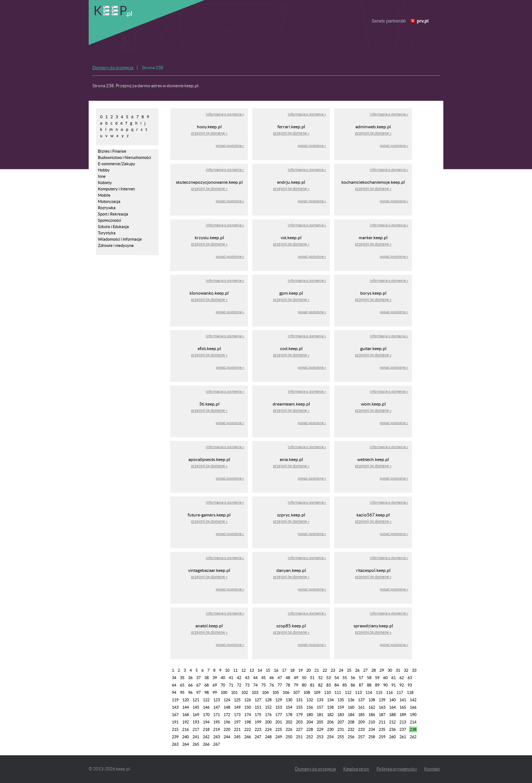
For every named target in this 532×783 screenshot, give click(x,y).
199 (258, 722)
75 (263, 685)
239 (175, 737)
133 (320, 700)
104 (265, 692)
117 (400, 692)
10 (227, 670)
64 (174, 685)
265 (196, 744)
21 (317, 670)
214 (413, 722)
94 (174, 692)
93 (410, 685)
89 (377, 685)
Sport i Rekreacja (113, 214)
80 (304, 685)
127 (258, 700)
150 (248, 707)
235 (382, 729)
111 (338, 692)
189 (403, 715)
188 (392, 715)
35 (182, 678)
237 (403, 729)
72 (239, 685)
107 (296, 692)
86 (353, 685)
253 (320, 737)
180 (310, 715)
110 (327, 692)
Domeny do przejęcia (113, 67)
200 (268, 722)
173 (237, 715)
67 (198, 685)
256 (351, 737)
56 (353, 678)
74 (255, 685)
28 (374, 670)
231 (341, 729)
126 (248, 700)
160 (351, 707)
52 (320, 678)
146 (206, 707)
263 (175, 744)
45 (263, 678)
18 (292, 670)
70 (223, 685)
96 (190, 692)
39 (215, 678)
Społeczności (110, 220)
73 (247, 685)
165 (403, 707)
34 (174, 678)
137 (361, 700)
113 (358, 692)
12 (243, 670)
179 (299, 715)
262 (413, 737)
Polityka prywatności (397, 769)
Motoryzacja (109, 201)
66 (190, 685)
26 (357, 670)
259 (382, 737)
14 (260, 670)
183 (341, 715)
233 (361, 729)
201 (279, 722)
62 (402, 678)
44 (255, 678)
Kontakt (432, 769)
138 (372, 700)
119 (175, 700)
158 (330, 707)
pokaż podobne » (230, 145)
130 (289, 700)
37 (198, 678)
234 (372, 729)
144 (185, 707)
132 (310, 700)
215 (175, 729)
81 (312, 685)
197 (237, 722)
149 (237, 707)
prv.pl (423, 21)
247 (258, 737)
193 (196, 722)
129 (279, 700)
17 (284, 670)
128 (268, 700)
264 (185, 744)
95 (182, 692)
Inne (102, 176)
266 (206, 744)
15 (268, 670)
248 (268, 737)
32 (406, 670)
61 (393, 678)
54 (337, 678)
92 (402, 685)
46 (272, 678)
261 (403, 737)
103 (255, 692)
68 (207, 685)
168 (185, 715)
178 (289, 715)
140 (392, 700)
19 (300, 670)
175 (258, 715)
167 (175, 715)
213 (403, 722)
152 (268, 707)
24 (341, 670)
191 (175, 722)
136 (351, 700)
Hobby (104, 170)
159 (341, 707)
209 (361, 722)
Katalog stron (356, 769)
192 (185, 722)
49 (296, 678)
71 (231, 685)
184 (351, 715)
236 (392, 729)
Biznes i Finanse (112, 151)
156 (310, 707)
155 (299, 707)
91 (393, 685)
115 (379, 692)
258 (372, 737)
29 (382, 670)
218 (206, 729)
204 (310, 722)
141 (403, 700)
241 (196, 737)
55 (345, 678)
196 (227, 722)
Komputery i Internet (116, 189)
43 (247, 678)
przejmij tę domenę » (209, 133)
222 (248, 729)
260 (392, 737)
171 (216, 715)
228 (310, 729)
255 (341, 737)
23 (333, 670)
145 (196, 707)
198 (248, 722)
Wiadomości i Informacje (120, 239)
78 (288, 685)
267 (216, 744)
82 (320, 685)
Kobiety (105, 183)
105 (276, 692)
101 (234, 692)
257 (361, 737)
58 (369, 678)
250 (289, 737)
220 (227, 729)
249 (279, 737)
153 (279, 707)
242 (206, 737)
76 (272, 685)
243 (216, 737)
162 (372, 707)
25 (349, 670)
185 (361, 715)
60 (385, 678)
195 (216, 722)
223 (258, 729)
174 (248, 715)
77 (280, 685)
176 (268, 715)
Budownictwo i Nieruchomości (125, 157)
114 (369, 692)
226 (289, 729)
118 (410, 692)
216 (185, 729)
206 (330, 722)
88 (369, 685)
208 (351, 722)
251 (299, 737)
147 (216, 707)
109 (317, 692)
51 (312, 678)
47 (280, 678)
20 (308, 670)
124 (227, 700)
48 (288, 678)
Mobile (104, 195)
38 (207, 678)
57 (361, 678)
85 (345, 685)
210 (372, 722)
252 (310, 737)
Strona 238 (153, 67)
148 (227, 707)
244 (227, 737)
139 (382, 700)
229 (320, 729)
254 (330, 737)
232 (351, 729)
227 (299, 729)
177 (279, 715)
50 (304, 678)
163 (382, 707)
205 (320, 722)
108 (307, 692)
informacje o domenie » (225, 114)
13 (252, 670)
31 (398, 670)
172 (227, 715)
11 (235, 670)
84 (337, 685)
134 (330, 700)
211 (382, 722)
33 (414, 670)
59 (377, 678)
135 (341, 700)
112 (348, 692)
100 (224, 692)
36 (190, 678)
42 (239, 678)
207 (341, 722)
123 (216, 700)
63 (410, 678)
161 (361, 707)
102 (245, 692)
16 (276, 670)
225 (279, 729)
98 (207, 692)
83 (328, 685)
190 (413, 715)
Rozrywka (107, 208)
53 (328, 678)
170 (206, 715)
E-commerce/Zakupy (117, 164)
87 (361, 685)
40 (223, 678)
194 (206, 722)
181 (320, 715)
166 (413, 707)
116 (389, 692)
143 (175, 707)
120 (185, 700)
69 (215, 685)
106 (286, 692)
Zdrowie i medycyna (116, 245)
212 (392, 722)
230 (330, 729)
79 (296, 685)
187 (382, 715)
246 (248, 737)
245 (237, 737)
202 (289, 722)
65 (182, 685)
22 (325, 670)
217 (196, 729)
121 (196, 700)
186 (372, 715)
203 (299, 722)
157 (320, 707)
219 (216, 729)
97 (198, 692)
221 (237, 729)
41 (231, 678)
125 (237, 700)
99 (215, 692)
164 (392, 707)
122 (206, 700)
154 (289, 707)
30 (390, 670)
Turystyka (107, 233)
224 (268, 729)
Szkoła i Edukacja (113, 227)
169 (196, 715)
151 (258, 707)
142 (413, 700)
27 (365, 670)
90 (385, 685)
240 (185, 737)
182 (330, 715)
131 (299, 700)
